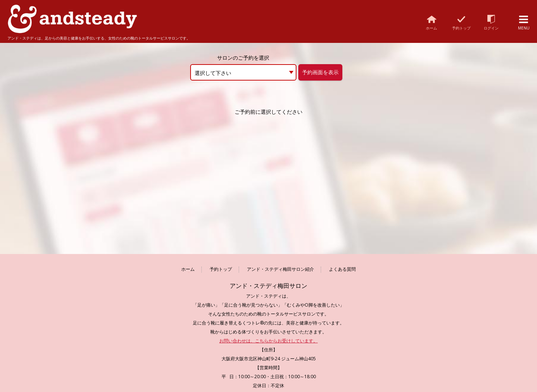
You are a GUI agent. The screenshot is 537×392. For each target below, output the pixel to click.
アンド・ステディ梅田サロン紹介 (280, 269)
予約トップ (221, 269)
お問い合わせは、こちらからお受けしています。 (268, 341)
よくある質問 (342, 269)
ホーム (188, 269)
